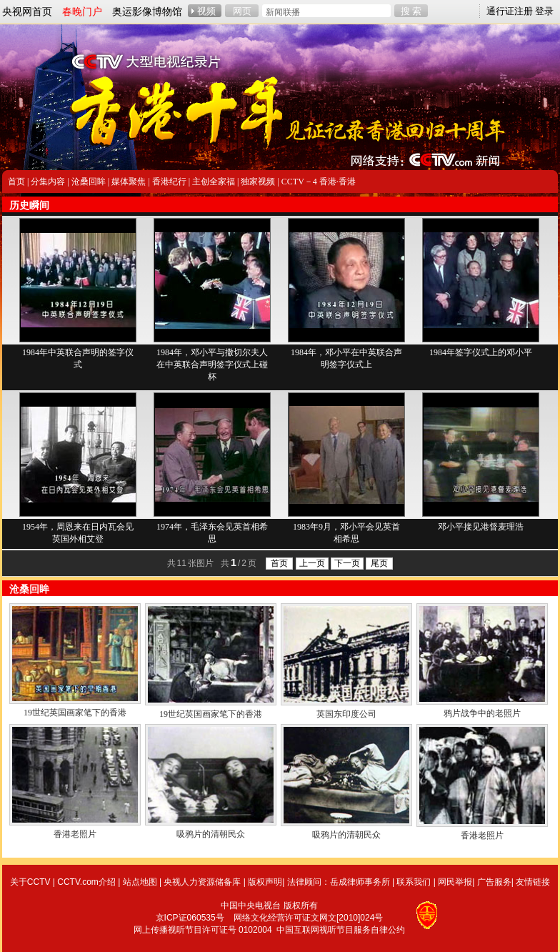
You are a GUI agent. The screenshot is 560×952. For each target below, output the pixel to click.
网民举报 (455, 882)
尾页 (379, 563)
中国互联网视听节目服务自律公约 (341, 930)
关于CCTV (30, 882)
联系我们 (414, 882)
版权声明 (265, 882)
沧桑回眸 (89, 182)
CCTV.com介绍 (86, 882)
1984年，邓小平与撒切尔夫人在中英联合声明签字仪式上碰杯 (212, 365)
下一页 (347, 563)
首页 (16, 182)
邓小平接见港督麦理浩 (481, 527)
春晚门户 (82, 11)
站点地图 (140, 882)
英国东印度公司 (346, 714)
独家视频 (258, 182)
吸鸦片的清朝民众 (211, 834)
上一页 (312, 563)
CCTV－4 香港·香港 (319, 182)
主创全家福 (214, 182)
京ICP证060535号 (190, 918)
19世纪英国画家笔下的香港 (75, 713)
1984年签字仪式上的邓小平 (481, 352)
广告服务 (494, 882)
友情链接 (533, 882)
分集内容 (48, 182)
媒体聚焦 (129, 182)
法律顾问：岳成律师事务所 (339, 882)
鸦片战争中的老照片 (482, 713)
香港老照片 (75, 834)
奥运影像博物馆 (147, 11)
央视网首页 (27, 11)
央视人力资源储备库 (202, 882)
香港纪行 (169, 182)
